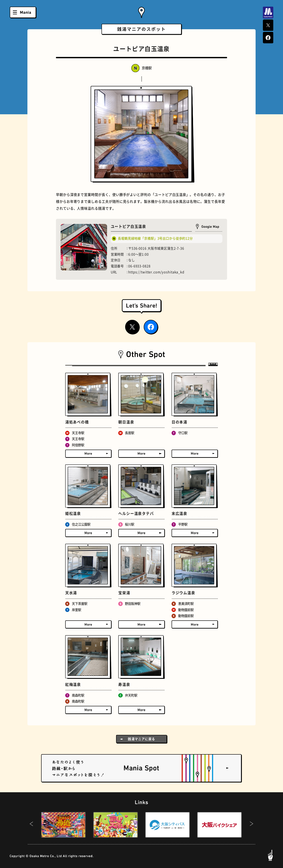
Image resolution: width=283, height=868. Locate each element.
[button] (32, 825)
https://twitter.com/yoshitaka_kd (156, 272)
